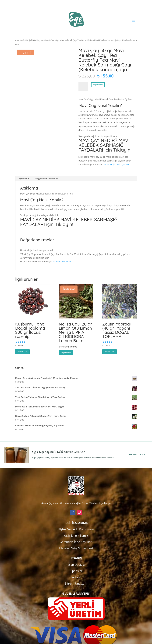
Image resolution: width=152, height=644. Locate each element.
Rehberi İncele (137, 455)
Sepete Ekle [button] (22, 351)
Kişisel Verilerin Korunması (76, 529)
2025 (106, 164)
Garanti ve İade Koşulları (76, 542)
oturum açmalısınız (63, 262)
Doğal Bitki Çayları (35, 40)
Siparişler (76, 571)
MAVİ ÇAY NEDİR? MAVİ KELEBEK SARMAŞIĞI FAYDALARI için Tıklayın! (105, 145)
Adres (76, 577)
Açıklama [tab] (24, 178)
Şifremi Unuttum (76, 583)
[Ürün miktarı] (83, 87)
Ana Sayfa (20, 40)
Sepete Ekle (98, 85)
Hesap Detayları (76, 565)
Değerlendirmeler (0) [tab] (47, 178)
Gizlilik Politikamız (76, 536)
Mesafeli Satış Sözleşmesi (76, 548)
